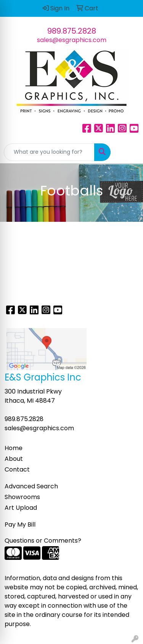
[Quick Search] (49, 152)
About (14, 459)
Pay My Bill (20, 524)
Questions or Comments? (43, 541)
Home (14, 448)
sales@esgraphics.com (72, 40)
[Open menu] (128, 152)
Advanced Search (31, 486)
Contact (17, 469)
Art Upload (21, 508)
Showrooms (22, 497)
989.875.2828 (72, 31)
